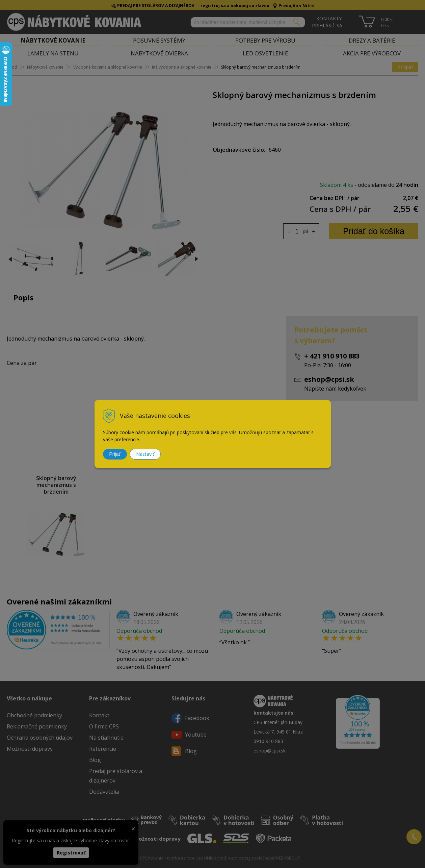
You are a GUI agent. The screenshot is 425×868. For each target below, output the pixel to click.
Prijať (115, 454)
